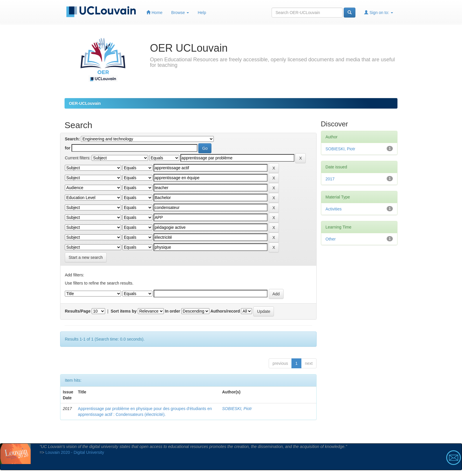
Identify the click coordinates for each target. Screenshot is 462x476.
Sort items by (124, 311)
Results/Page (78, 311)
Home (154, 12)
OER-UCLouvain (85, 103)
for (68, 148)
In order (173, 311)
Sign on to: (379, 12)
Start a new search (86, 257)
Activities (334, 209)
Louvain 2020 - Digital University (75, 452)
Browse (180, 13)
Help (202, 13)
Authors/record (225, 311)
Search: (72, 139)
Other (331, 239)
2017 (330, 179)
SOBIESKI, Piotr (237, 409)
